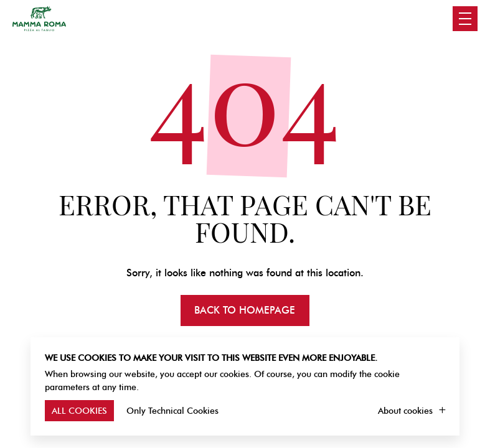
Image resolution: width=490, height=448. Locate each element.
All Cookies (79, 411)
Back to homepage (245, 310)
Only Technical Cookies (172, 411)
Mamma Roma (39, 19)
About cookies (405, 411)
